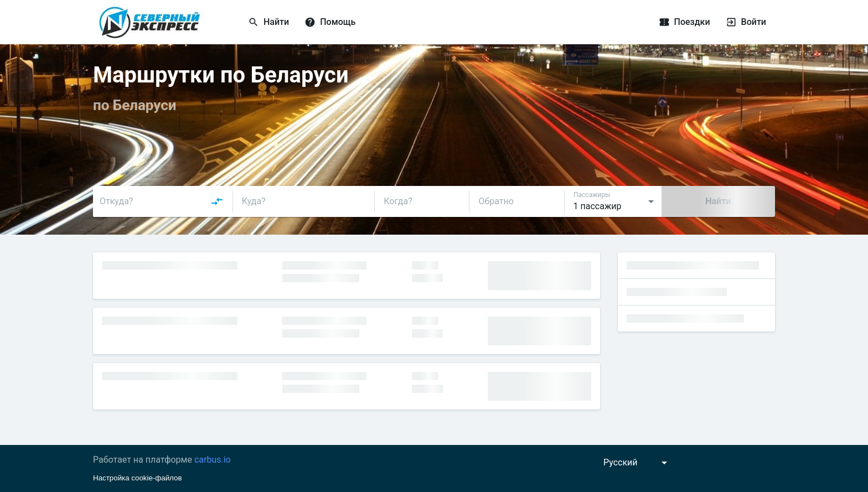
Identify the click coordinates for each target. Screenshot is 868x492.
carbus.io (213, 460)
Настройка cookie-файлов (138, 478)
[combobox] (162, 201)
